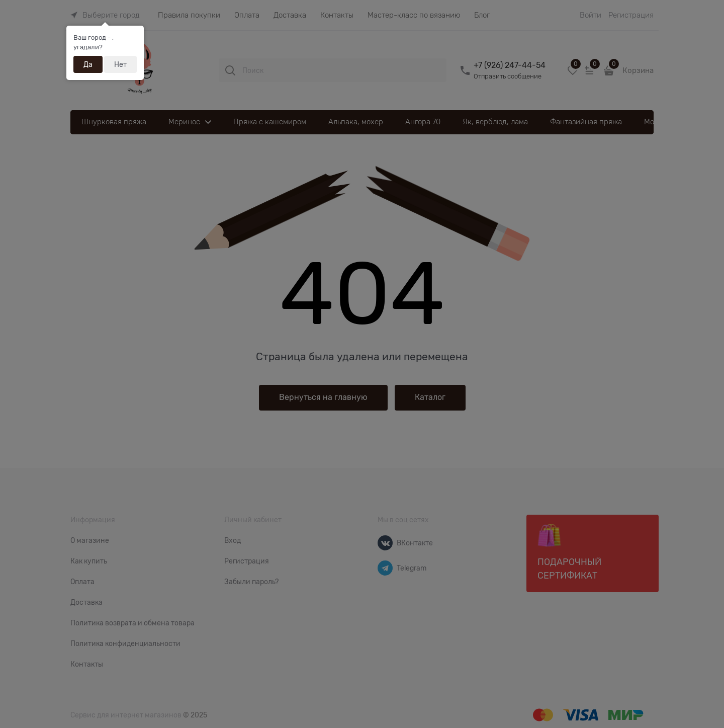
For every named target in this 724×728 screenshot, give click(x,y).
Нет (120, 64)
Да (88, 64)
